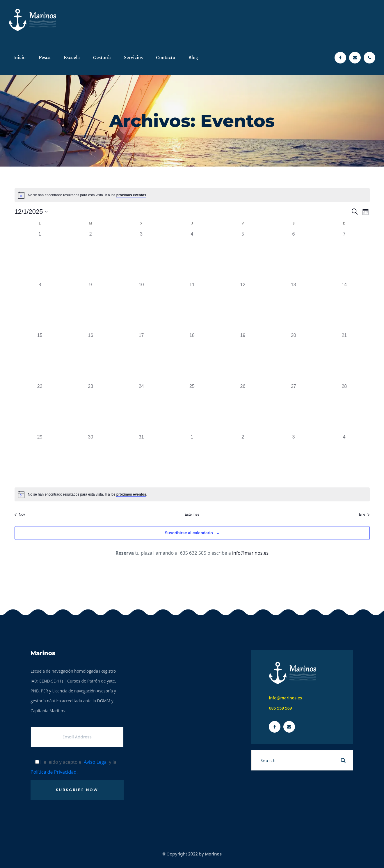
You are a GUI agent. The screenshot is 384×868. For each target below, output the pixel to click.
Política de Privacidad (54, 772)
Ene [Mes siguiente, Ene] (364, 515)
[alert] (192, 195)
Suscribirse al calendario (189, 533)
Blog (193, 58)
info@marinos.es (250, 553)
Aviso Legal (96, 762)
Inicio (19, 58)
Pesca (45, 58)
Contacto (166, 58)
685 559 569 (280, 708)
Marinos (213, 854)
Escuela (72, 58)
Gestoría (102, 58)
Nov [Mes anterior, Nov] (20, 515)
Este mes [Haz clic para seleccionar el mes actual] (192, 515)
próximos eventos (131, 195)
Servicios (133, 58)
